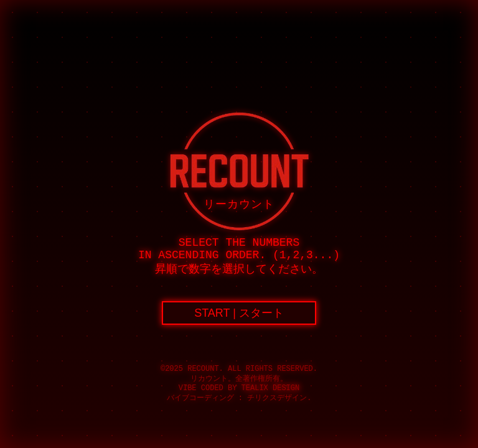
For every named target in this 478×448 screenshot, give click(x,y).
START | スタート (239, 313)
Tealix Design (271, 388)
